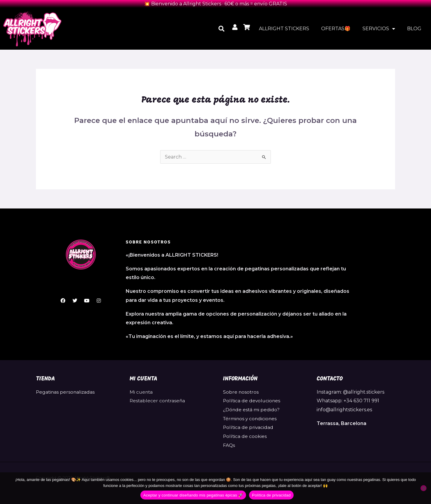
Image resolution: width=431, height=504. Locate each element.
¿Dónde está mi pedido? (252, 410)
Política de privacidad (249, 427)
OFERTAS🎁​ (336, 29)
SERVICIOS (379, 29)
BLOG (414, 29)
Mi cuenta (142, 392)
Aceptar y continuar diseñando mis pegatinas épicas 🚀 (193, 495)
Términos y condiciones (251, 419)
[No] (424, 488)
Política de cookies (245, 436)
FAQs (229, 445)
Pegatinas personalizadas (66, 392)
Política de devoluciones (252, 401)
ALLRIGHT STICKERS (284, 29)
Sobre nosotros (241, 392)
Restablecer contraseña (158, 401)
